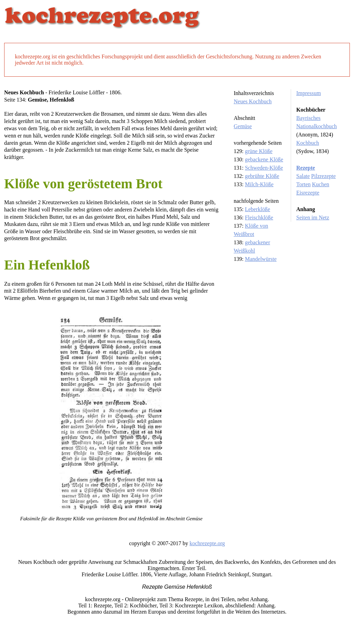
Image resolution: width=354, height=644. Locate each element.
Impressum (309, 93)
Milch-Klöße (259, 184)
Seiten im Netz (313, 217)
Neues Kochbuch (253, 101)
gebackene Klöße (264, 159)
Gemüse (243, 126)
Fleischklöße (259, 217)
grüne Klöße (259, 151)
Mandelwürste (261, 259)
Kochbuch (308, 143)
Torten (304, 184)
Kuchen (321, 184)
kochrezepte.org (207, 543)
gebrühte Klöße (262, 176)
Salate (303, 176)
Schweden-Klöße (264, 168)
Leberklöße (257, 209)
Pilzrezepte (323, 176)
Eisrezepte (308, 193)
